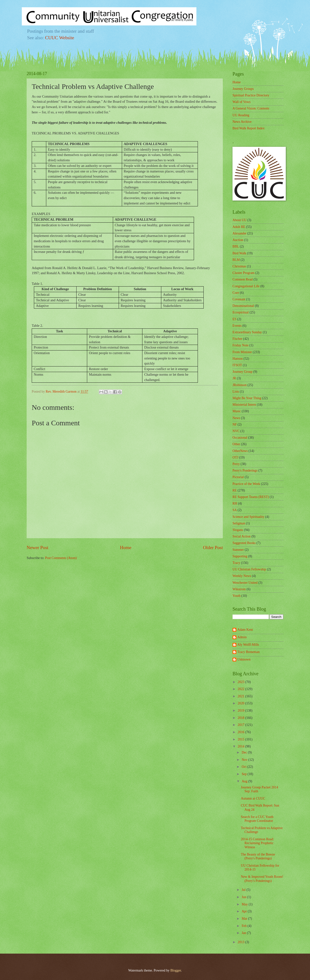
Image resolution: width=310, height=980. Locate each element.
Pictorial (238, 477)
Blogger (176, 970)
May (245, 904)
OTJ (235, 457)
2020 (241, 703)
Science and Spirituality (248, 517)
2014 (241, 746)
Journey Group (242, 372)
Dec (245, 752)
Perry (236, 464)
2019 (241, 711)
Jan (244, 933)
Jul (244, 890)
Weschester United (245, 583)
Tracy (236, 563)
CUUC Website (60, 38)
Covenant (239, 299)
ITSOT (237, 365)
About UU (240, 220)
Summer (238, 550)
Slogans (238, 530)
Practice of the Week (246, 484)
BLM (236, 260)
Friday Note (240, 345)
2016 (241, 732)
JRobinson (240, 385)
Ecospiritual (241, 312)
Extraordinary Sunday (247, 332)
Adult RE (239, 227)
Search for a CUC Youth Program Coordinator (257, 819)
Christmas (239, 266)
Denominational (243, 306)
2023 (241, 682)
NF (235, 424)
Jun (244, 897)
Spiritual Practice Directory (251, 95)
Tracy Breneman (248, 652)
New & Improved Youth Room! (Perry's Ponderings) (262, 879)
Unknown (244, 659)
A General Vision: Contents (251, 108)
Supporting (240, 556)
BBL (236, 246)
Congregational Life (246, 286)
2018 (241, 718)
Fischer (237, 339)
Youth (236, 596)
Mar (245, 919)
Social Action (242, 536)
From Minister (242, 352)
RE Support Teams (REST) (251, 497)
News (236, 418)
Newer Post (38, 548)
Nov (245, 760)
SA (235, 510)
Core (236, 293)
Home (126, 548)
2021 (241, 696)
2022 (241, 689)
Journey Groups (243, 89)
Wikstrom (239, 589)
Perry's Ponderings (245, 471)
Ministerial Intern (244, 405)
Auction (238, 240)
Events (237, 326)
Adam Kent (245, 630)
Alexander (239, 233)
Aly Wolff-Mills (248, 645)
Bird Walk (239, 253)
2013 (241, 942)
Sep (245, 774)
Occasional (240, 438)
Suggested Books (244, 543)
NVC (236, 431)
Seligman (239, 523)
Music (237, 411)
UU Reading (241, 115)
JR (234, 378)
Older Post (213, 548)
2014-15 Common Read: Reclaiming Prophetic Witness (257, 843)
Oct (244, 767)
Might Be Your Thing (247, 398)
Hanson (238, 359)
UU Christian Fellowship (249, 569)
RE (235, 490)
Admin (242, 637)
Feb (245, 926)
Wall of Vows (241, 102)
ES (234, 319)
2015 (241, 739)
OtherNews (240, 451)
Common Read (243, 279)
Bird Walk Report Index (248, 128)
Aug (245, 781)
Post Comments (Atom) (61, 558)
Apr (245, 911)
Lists (236, 392)
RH (235, 503)
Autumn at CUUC (253, 798)
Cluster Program (244, 273)
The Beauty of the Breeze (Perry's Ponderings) (258, 856)
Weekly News (242, 576)
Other (236, 444)
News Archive (242, 122)
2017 (241, 725)
